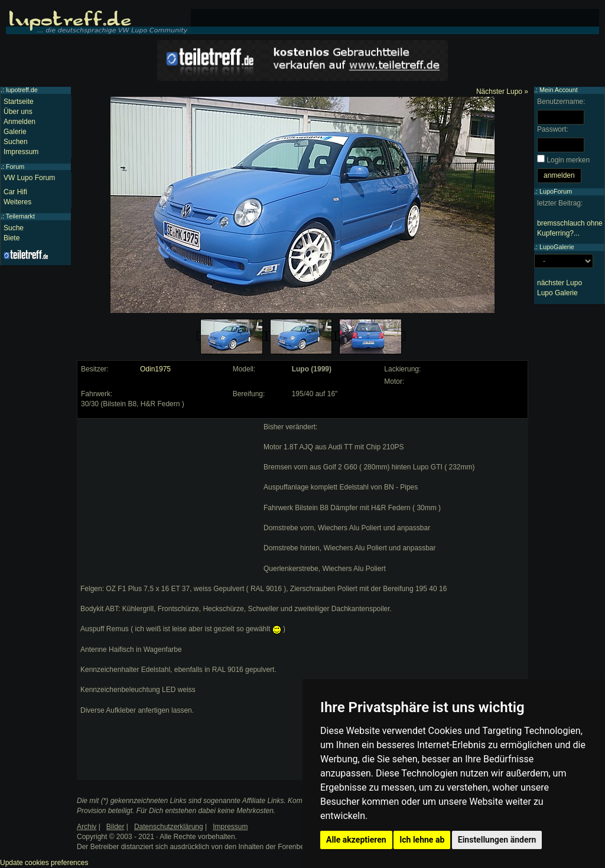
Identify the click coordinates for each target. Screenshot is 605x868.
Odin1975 (155, 369)
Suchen (16, 142)
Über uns (18, 112)
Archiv (87, 827)
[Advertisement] (169, 496)
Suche (14, 228)
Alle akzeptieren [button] (356, 840)
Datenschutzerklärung (169, 827)
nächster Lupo (560, 283)
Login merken (568, 160)
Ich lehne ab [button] (422, 840)
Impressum (21, 152)
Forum (15, 167)
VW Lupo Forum (29, 178)
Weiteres (17, 202)
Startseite (19, 102)
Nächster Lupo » (502, 92)
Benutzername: (561, 102)
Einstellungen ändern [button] (497, 840)
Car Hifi (15, 192)
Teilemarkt (20, 216)
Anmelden (19, 122)
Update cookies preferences (44, 863)
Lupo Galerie (557, 293)
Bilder (116, 827)
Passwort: (553, 129)
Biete (12, 238)
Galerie (15, 132)
